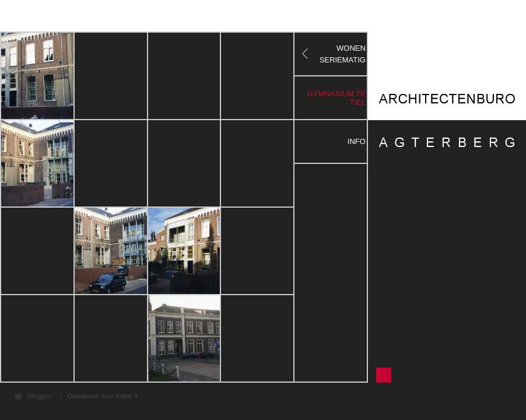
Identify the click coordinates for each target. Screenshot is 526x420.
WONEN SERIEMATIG (343, 54)
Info (357, 141)
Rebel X (127, 396)
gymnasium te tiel (336, 98)
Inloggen (40, 396)
